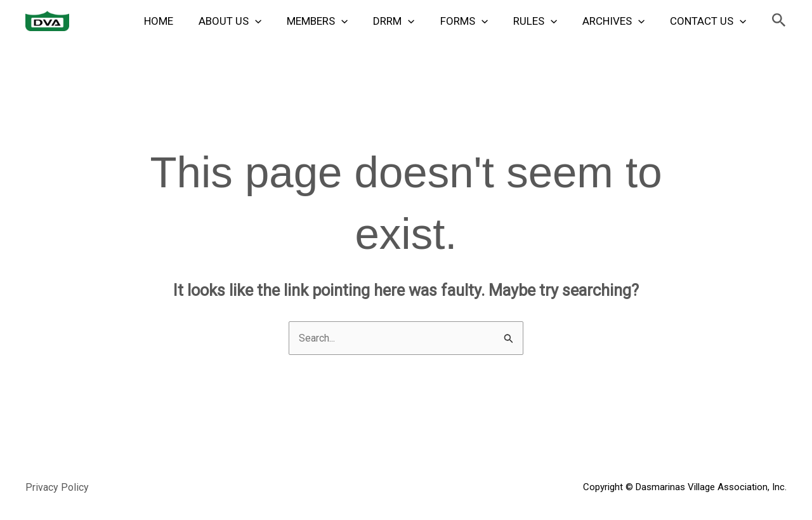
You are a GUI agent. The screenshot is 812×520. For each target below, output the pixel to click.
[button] (779, 21)
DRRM (411, 21)
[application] (280, 21)
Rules (545, 21)
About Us (255, 21)
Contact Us (710, 21)
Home (187, 21)
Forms (477, 21)
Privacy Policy (58, 488)
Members (338, 21)
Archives (619, 21)
